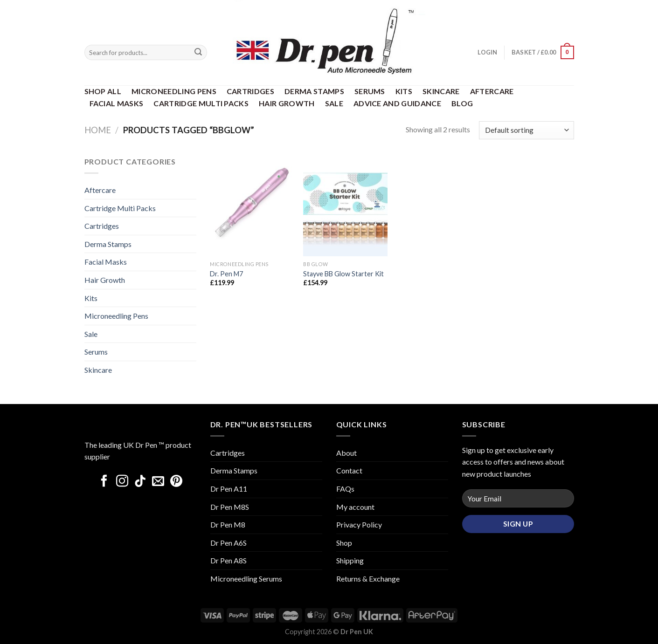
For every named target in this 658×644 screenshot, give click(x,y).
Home (98, 130)
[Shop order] (526, 130)
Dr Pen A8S (229, 560)
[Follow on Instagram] (122, 482)
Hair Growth (287, 103)
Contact (349, 470)
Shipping (350, 560)
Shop (344, 543)
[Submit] (198, 53)
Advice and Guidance (397, 103)
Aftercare (492, 91)
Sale (334, 103)
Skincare (441, 91)
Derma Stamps (314, 91)
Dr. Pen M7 (226, 274)
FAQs (345, 489)
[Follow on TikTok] (140, 482)
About (346, 453)
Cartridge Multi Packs (201, 103)
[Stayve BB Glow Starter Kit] (345, 206)
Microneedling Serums (246, 579)
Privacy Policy (359, 524)
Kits (404, 91)
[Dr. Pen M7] (252, 206)
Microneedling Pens (174, 91)
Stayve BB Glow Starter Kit (343, 274)
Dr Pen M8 (228, 524)
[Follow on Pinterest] (176, 482)
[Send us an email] (158, 482)
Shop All (103, 91)
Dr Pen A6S (229, 543)
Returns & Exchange (368, 579)
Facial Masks (117, 103)
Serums (370, 91)
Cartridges (250, 91)
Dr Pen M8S (230, 507)
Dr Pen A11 (229, 489)
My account (355, 507)
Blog (462, 103)
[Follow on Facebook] (104, 482)
